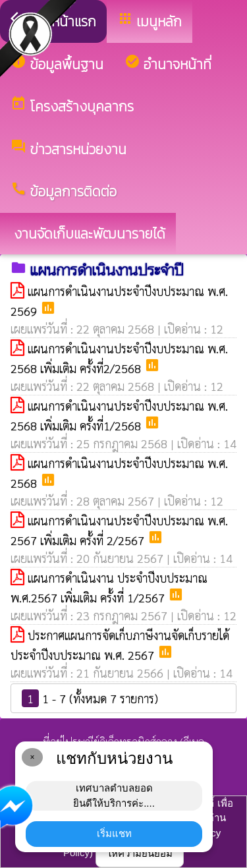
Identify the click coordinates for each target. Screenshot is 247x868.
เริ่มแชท (114, 833)
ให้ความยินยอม (140, 853)
